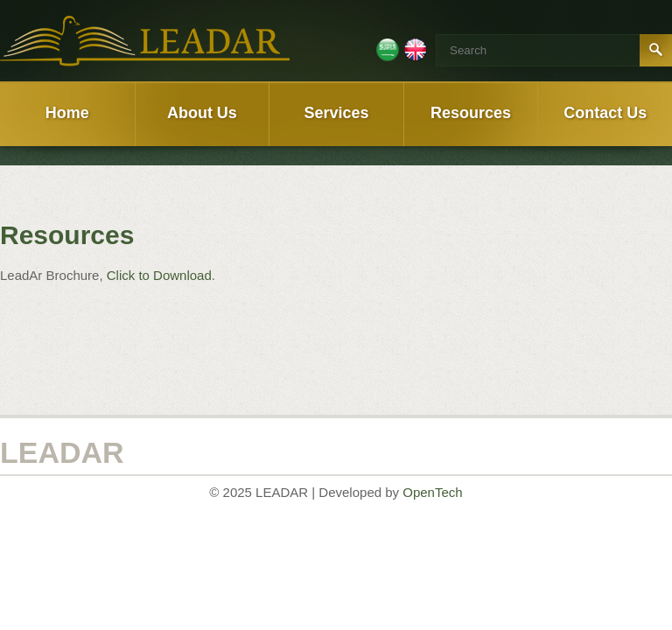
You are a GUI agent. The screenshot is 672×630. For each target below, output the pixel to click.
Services (336, 113)
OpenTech (432, 492)
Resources (471, 113)
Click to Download (159, 275)
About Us (202, 113)
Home (67, 113)
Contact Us (605, 113)
